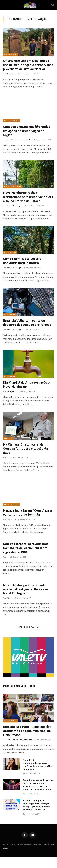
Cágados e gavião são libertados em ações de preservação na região (27, 131)
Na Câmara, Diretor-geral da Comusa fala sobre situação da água (25, 449)
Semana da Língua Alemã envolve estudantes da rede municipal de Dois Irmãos (27, 731)
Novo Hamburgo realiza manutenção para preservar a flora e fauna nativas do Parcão (28, 197)
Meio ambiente (11, 504)
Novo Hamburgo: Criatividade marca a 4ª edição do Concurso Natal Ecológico (25, 589)
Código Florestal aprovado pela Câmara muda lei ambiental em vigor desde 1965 (26, 548)
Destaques (10, 315)
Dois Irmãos (10, 55)
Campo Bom (10, 253)
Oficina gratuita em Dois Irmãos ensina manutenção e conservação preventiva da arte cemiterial (28, 65)
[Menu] (5, 5)
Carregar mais (28, 627)
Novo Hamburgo (12, 187)
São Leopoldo (11, 121)
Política (8, 438)
